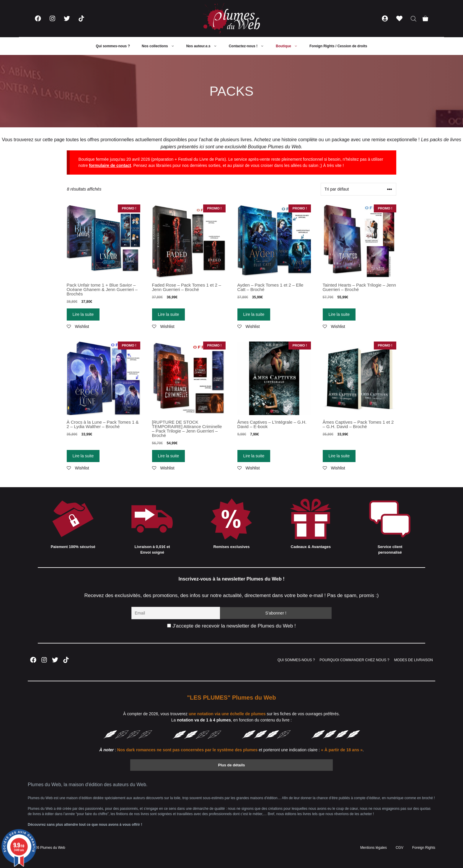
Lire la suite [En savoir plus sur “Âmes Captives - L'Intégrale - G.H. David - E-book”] (254, 456)
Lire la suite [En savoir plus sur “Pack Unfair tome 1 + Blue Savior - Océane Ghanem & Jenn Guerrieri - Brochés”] (83, 314)
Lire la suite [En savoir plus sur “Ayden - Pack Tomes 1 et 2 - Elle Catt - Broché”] (254, 314)
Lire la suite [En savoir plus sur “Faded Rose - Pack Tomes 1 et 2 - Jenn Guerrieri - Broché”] (169, 314)
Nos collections (161, 46)
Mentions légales (374, 848)
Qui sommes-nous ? (113, 46)
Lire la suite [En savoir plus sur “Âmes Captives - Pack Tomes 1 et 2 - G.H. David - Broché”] (339, 456)
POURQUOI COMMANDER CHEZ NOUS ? (354, 660)
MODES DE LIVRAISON (414, 660)
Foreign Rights (424, 848)
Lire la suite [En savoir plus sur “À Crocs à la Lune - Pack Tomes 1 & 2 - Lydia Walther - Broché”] (83, 456)
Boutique (290, 46)
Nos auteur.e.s (205, 46)
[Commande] (358, 189)
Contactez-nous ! (249, 46)
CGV (400, 848)
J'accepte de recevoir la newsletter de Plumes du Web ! (231, 626)
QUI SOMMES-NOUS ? (296, 660)
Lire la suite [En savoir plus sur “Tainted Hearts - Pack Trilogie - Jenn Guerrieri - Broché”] (339, 314)
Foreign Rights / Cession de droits (338, 46)
